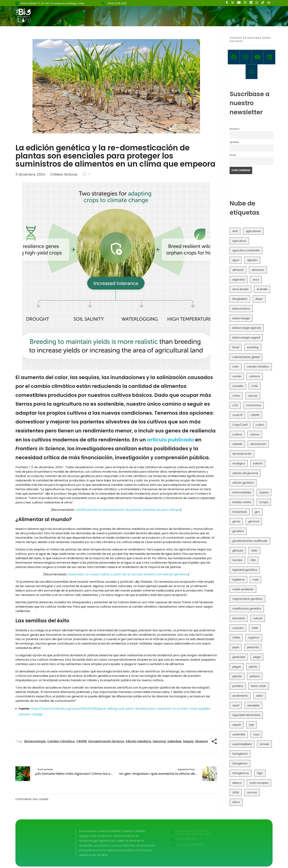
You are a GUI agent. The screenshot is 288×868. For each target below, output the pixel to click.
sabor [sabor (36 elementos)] (259, 696)
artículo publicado (170, 440)
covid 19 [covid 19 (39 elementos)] (237, 415)
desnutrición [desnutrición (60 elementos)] (258, 444)
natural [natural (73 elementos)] (258, 618)
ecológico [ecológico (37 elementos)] (239, 463)
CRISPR (82, 741)
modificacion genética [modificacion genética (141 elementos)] (247, 609)
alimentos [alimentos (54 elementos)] (258, 270)
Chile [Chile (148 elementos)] (255, 386)
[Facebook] (234, 57)
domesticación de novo (106, 741)
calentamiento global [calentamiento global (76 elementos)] (246, 357)
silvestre (201, 741)
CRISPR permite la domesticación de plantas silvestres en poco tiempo (128, 510)
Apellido (234, 142)
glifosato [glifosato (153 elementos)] (238, 551)
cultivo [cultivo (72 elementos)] (260, 425)
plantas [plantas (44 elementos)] (237, 676)
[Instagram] (246, 57)
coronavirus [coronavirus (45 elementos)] (253, 405)
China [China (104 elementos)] (236, 396)
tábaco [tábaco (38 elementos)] (237, 783)
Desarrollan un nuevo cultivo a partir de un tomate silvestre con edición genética (128, 574)
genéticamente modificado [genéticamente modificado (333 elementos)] (250, 541)
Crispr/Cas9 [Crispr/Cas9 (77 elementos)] (240, 425)
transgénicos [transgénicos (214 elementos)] (241, 773)
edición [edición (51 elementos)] (258, 463)
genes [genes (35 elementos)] (236, 521)
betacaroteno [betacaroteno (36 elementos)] (241, 309)
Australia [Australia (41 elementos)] (262, 289)
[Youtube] (258, 57)
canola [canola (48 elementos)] (237, 376)
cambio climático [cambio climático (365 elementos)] (258, 367)
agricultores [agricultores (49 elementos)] (253, 231)
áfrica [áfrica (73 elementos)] (236, 802)
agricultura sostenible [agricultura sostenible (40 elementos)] (246, 250)
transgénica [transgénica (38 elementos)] (240, 754)
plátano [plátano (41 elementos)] (255, 676)
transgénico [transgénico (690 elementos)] (240, 763)
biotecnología (35, 741)
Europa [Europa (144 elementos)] (264, 502)
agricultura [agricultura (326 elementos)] (239, 241)
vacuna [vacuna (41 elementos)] (252, 792)
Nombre (235, 129)
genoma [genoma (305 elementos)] (254, 521)
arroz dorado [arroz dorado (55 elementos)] (240, 289)
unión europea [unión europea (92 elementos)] (259, 783)
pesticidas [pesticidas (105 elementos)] (239, 657)
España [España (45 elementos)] (264, 492)
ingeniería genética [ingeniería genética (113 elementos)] (245, 570)
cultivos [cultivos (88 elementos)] (237, 434)
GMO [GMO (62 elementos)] (254, 551)
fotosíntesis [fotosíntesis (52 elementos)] (240, 512)
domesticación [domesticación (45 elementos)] (242, 454)
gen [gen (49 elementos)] (257, 512)
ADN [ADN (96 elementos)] (235, 231)
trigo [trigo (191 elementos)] (260, 773)
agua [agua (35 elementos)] (236, 260)
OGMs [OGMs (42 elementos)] (236, 638)
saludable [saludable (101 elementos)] (253, 705)
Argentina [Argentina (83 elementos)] (238, 280)
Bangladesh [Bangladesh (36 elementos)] (240, 299)
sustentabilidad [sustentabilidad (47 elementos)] (242, 744)
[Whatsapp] (252, 72)
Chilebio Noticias (64, 174)
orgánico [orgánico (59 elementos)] (254, 638)
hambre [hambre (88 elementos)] (237, 560)
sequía (188, 741)
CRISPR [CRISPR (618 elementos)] (255, 415)
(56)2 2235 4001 (117, 3)
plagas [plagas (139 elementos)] (237, 667)
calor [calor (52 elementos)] (236, 367)
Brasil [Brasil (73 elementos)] (236, 347)
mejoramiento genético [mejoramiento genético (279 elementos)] (247, 599)
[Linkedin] (269, 57)
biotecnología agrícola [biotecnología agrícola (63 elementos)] (247, 328)
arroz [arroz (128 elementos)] (256, 280)
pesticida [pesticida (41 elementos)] (253, 647)
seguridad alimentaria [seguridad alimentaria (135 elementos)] (246, 715)
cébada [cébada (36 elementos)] (237, 444)
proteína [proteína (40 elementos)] (238, 686)
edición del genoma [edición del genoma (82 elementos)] (245, 473)
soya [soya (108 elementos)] (256, 734)
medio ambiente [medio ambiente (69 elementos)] (243, 589)
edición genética (138, 741)
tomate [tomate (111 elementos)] (264, 744)
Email (233, 155)
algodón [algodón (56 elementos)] (252, 260)
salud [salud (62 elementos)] (236, 705)
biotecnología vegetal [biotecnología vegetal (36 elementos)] (246, 338)
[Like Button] (85, 174)
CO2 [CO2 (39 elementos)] (235, 405)
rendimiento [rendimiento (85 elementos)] (240, 696)
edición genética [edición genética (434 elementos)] (243, 483)
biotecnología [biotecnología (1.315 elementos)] (241, 318)
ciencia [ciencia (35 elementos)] (253, 396)
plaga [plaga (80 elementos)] (257, 657)
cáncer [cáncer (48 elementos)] (255, 434)
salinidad (174, 741)
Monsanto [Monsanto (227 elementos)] (239, 618)
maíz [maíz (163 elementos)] (255, 580)
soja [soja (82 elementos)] (251, 725)
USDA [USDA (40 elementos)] (236, 792)
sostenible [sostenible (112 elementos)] (239, 734)
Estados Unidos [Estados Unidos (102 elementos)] (242, 502)
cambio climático (61, 741)
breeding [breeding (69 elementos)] (253, 347)
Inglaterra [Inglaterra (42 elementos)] (238, 580)
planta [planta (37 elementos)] (253, 667)
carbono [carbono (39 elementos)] (255, 376)
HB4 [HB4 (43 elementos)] (253, 560)
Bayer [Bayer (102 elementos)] (259, 299)
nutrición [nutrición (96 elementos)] (238, 628)
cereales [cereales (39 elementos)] (238, 386)
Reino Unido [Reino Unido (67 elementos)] (259, 686)
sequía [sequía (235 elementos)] (237, 725)
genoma (159, 741)
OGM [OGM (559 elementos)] (255, 628)
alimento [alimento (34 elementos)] (238, 270)
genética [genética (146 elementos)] (238, 531)
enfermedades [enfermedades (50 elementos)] (242, 492)
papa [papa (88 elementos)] (236, 647)
